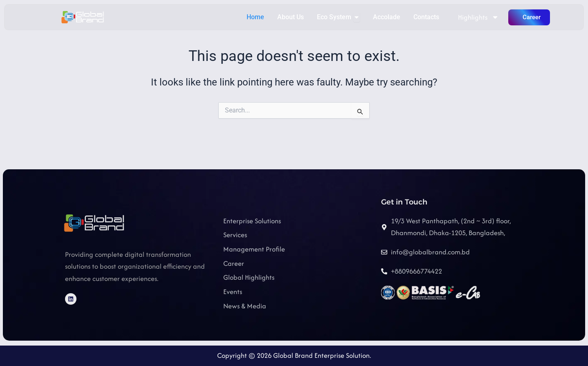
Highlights (478, 17)
